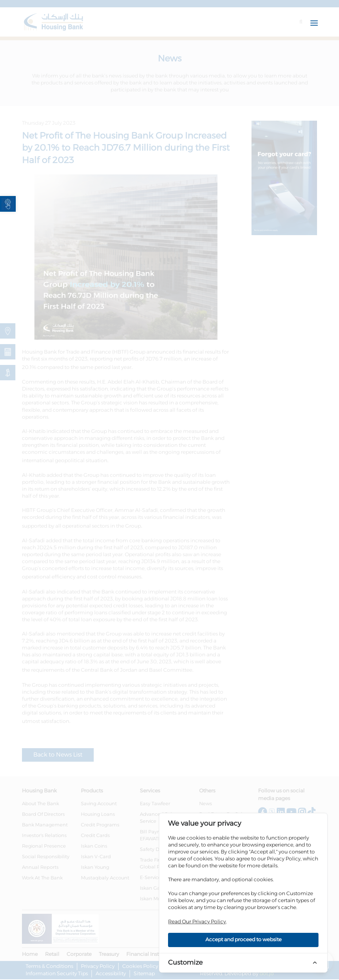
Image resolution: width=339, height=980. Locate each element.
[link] (8, 204)
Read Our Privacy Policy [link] (197, 922)
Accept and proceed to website (243, 940)
